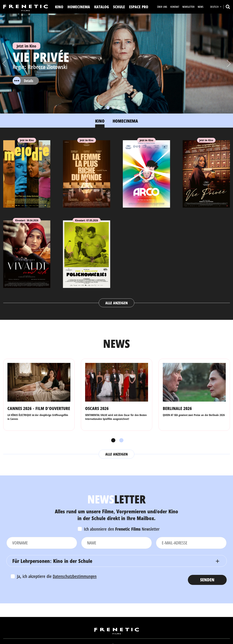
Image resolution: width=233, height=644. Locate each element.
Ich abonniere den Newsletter (122, 529)
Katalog (102, 7)
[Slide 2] (113, 108)
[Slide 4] (124, 108)
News (201, 7)
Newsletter (188, 7)
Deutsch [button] (215, 7)
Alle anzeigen (116, 303)
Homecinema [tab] (125, 121)
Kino (59, 7)
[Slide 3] (119, 108)
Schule (119, 7)
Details (23, 81)
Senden (207, 580)
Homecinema (79, 7)
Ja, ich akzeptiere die (57, 576)
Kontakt (175, 7)
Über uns (162, 7)
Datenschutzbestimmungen (75, 576)
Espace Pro (139, 7)
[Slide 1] (108, 108)
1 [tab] (112, 440)
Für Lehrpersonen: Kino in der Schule (52, 561)
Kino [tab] (100, 121)
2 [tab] (121, 440)
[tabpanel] (117, 221)
